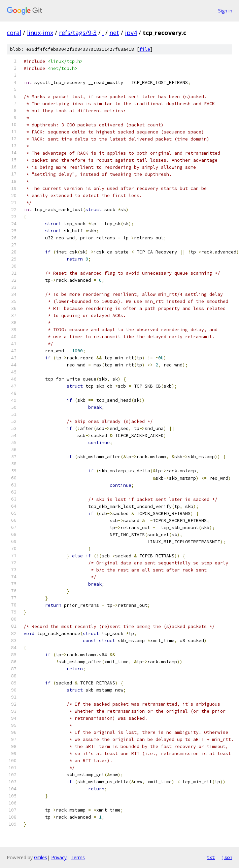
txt (211, 857)
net (114, 33)
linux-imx (40, 33)
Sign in (225, 11)
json (227, 857)
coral (14, 33)
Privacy (59, 857)
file (145, 49)
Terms (78, 857)
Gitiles (41, 857)
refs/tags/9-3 (78, 33)
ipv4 (131, 33)
